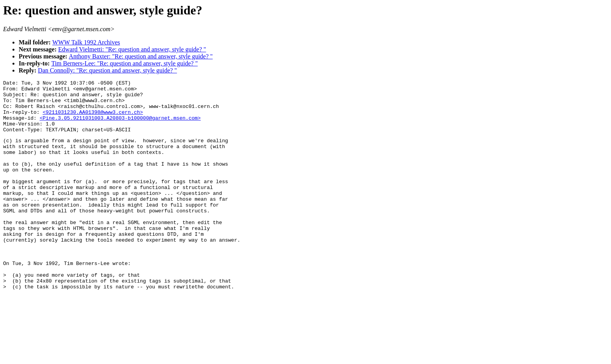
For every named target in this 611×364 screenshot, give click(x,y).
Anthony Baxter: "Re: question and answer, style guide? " (141, 56)
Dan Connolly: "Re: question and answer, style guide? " (107, 70)
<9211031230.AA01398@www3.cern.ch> (93, 119)
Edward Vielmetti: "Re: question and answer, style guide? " (132, 49)
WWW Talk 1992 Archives (86, 42)
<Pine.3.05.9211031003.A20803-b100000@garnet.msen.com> (120, 126)
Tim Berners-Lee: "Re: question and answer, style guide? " (125, 63)
